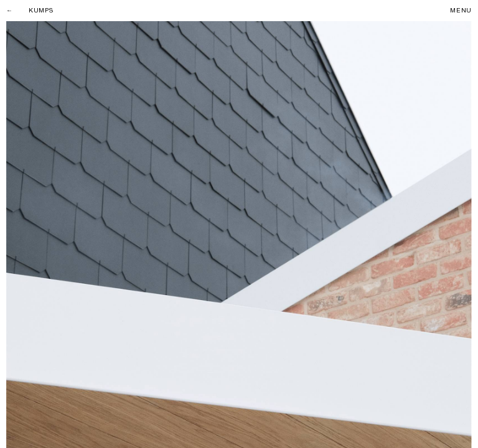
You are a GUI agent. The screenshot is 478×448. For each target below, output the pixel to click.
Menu (461, 11)
